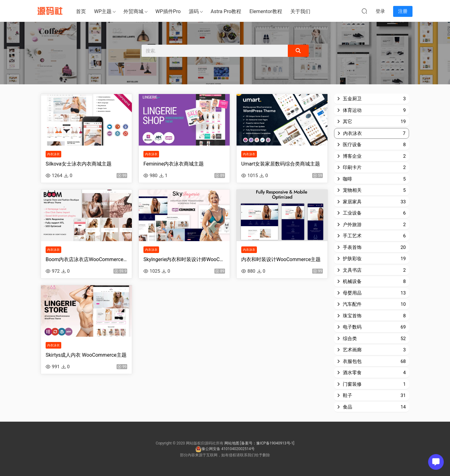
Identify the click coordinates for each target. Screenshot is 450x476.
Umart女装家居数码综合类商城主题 (281, 165)
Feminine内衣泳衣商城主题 (174, 165)
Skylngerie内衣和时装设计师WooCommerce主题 (184, 263)
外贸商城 (133, 11)
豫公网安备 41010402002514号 (225, 449)
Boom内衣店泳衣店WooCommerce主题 (86, 263)
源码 (194, 11)
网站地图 (232, 443)
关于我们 (300, 11)
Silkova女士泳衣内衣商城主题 (79, 165)
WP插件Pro (168, 11)
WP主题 (103, 11)
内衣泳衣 (53, 156)
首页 (81, 11)
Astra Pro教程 (226, 11)
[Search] (298, 51)
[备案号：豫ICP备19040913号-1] (267, 443)
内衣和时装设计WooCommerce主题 (281, 263)
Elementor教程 (266, 11)
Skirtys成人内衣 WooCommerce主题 (86, 360)
